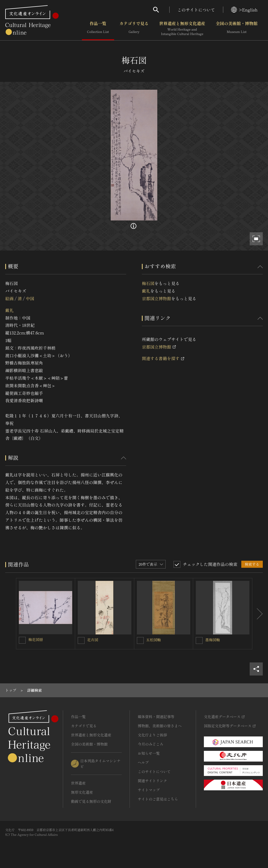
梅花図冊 (36, 639)
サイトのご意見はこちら (158, 799)
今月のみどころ (150, 744)
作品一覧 (98, 29)
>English (244, 10)
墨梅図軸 (213, 640)
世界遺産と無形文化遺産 (182, 29)
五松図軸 (154, 640)
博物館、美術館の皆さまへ (160, 726)
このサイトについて (196, 10)
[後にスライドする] (258, 614)
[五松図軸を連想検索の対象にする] (140, 640)
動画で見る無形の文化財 (91, 801)
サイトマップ (149, 790)
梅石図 (148, 283)
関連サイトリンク (152, 781)
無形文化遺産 (82, 792)
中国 (30, 298)
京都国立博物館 (157, 298)
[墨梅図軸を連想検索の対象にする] (199, 640)
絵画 (9, 298)
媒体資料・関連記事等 (156, 717)
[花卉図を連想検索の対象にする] (81, 640)
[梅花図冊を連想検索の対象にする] (22, 640)
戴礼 (9, 310)
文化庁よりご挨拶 (152, 735)
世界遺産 (78, 783)
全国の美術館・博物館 (237, 29)
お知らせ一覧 (149, 753)
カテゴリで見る (134, 29)
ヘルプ (143, 762)
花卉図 (93, 640)
